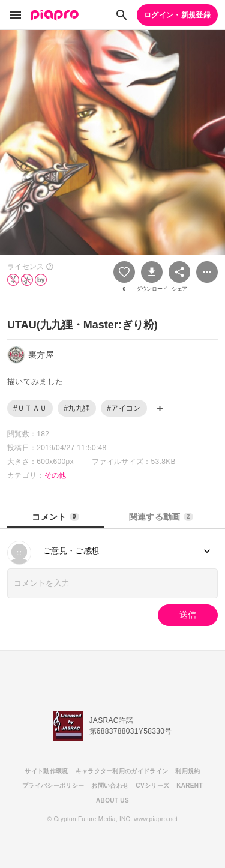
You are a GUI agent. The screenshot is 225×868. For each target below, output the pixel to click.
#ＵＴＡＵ (30, 408)
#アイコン (124, 408)
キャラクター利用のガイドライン (122, 771)
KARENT (190, 785)
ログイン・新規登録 (177, 15)
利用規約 (187, 771)
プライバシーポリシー (53, 785)
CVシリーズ (152, 785)
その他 (55, 475)
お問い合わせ (110, 785)
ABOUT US (112, 800)
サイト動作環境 (46, 771)
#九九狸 (77, 408)
